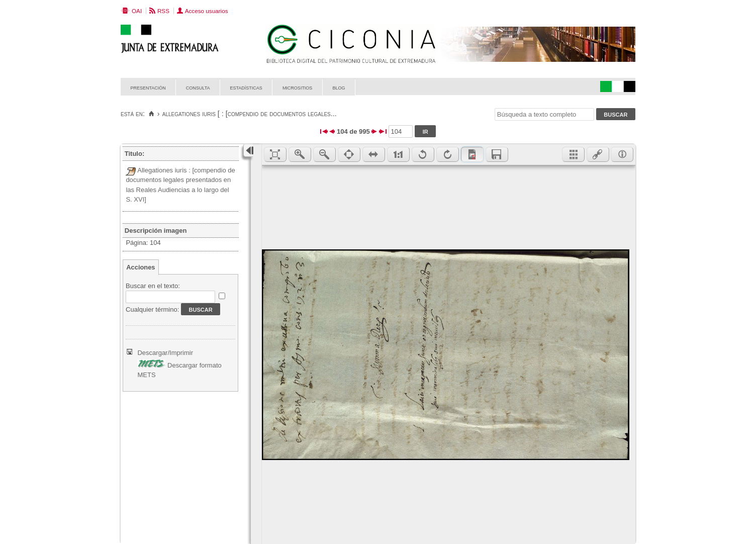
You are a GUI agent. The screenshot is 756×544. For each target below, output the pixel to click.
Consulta (198, 87)
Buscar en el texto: (153, 286)
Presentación (148, 87)
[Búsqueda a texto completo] (544, 114)
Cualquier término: (152, 309)
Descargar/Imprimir (165, 353)
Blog (339, 87)
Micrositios (298, 87)
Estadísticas (246, 87)
